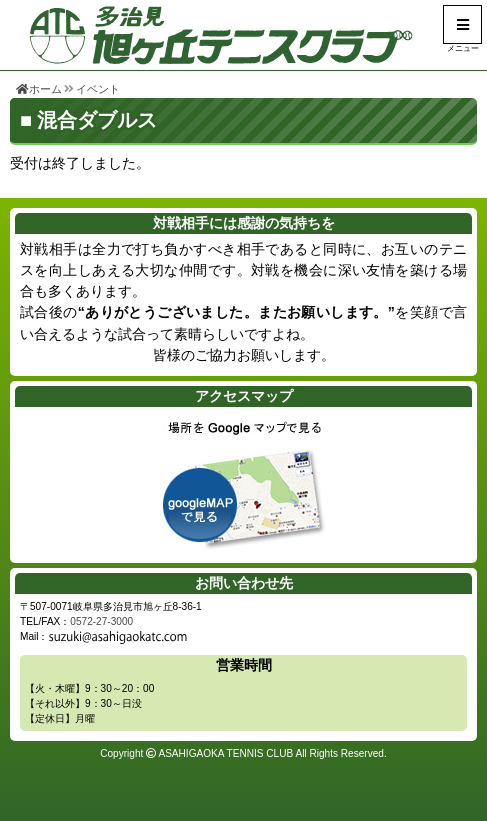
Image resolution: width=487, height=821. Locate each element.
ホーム (39, 89)
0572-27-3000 (101, 621)
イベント (98, 89)
